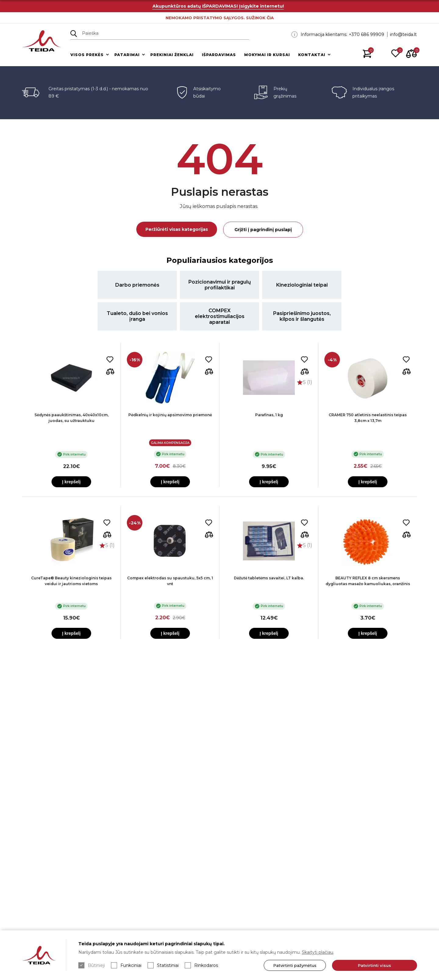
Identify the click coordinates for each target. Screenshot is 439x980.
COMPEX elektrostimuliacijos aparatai (220, 316)
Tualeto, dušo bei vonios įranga (137, 316)
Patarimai (127, 55)
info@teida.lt (403, 34)
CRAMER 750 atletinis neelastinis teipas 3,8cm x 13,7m (368, 418)
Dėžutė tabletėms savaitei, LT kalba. (269, 578)
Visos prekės (87, 55)
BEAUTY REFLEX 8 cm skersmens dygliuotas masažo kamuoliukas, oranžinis (368, 581)
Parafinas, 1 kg (269, 415)
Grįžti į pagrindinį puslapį (263, 230)
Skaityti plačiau (318, 952)
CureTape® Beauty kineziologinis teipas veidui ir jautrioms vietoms (71, 581)
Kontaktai (312, 55)
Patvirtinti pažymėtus (295, 965)
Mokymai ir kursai (267, 55)
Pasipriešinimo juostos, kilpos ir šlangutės (302, 316)
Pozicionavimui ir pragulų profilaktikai (220, 285)
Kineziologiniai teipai (302, 285)
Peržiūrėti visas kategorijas (177, 229)
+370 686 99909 (366, 34)
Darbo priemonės (137, 285)
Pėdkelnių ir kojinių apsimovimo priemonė (170, 415)
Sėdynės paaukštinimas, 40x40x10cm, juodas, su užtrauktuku (71, 418)
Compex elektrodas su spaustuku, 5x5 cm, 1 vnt (170, 581)
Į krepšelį (71, 482)
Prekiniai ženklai (172, 55)
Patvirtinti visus (375, 965)
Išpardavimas (219, 55)
